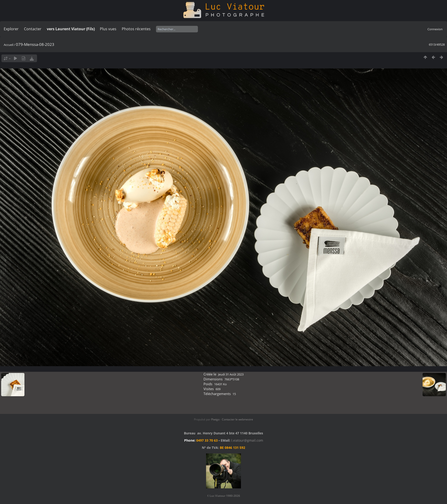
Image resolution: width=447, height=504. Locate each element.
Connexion (435, 29)
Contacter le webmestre (237, 419)
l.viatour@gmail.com (247, 440)
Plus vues (108, 29)
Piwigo (215, 419)
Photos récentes (136, 29)
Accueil (8, 45)
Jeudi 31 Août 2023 (231, 374)
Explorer (11, 29)
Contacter (33, 29)
